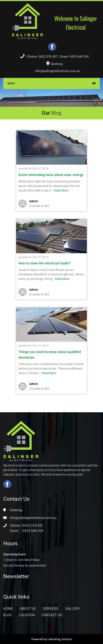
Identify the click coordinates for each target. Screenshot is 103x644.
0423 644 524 (79, 57)
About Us (28, 609)
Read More (61, 190)
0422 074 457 (48, 57)
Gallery (73, 609)
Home (8, 609)
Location (27, 615)
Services (51, 609)
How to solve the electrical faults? (44, 263)
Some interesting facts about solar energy (51, 175)
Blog (8, 615)
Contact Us (52, 615)
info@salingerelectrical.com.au (58, 71)
